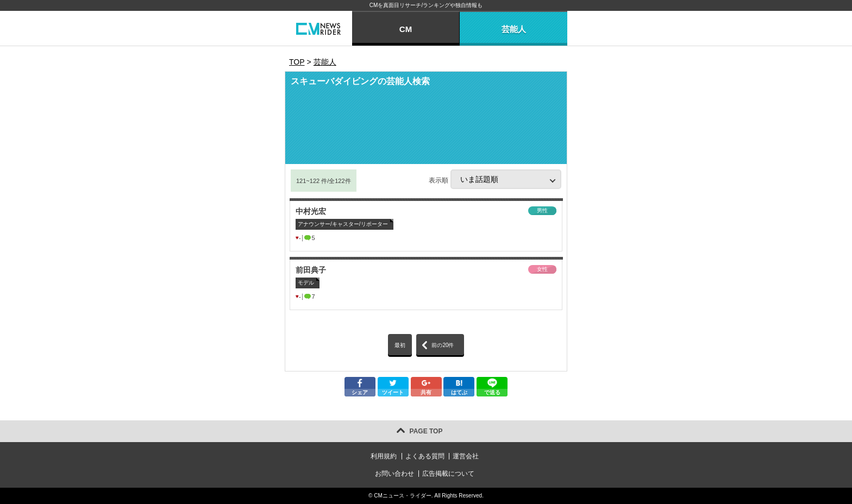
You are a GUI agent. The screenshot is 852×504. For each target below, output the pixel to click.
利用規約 (384, 456)
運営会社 (466, 456)
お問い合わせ (394, 474)
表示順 (495, 179)
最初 (400, 345)
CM (406, 29)
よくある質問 (425, 456)
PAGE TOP (426, 431)
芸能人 (514, 29)
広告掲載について (448, 474)
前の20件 (443, 345)
